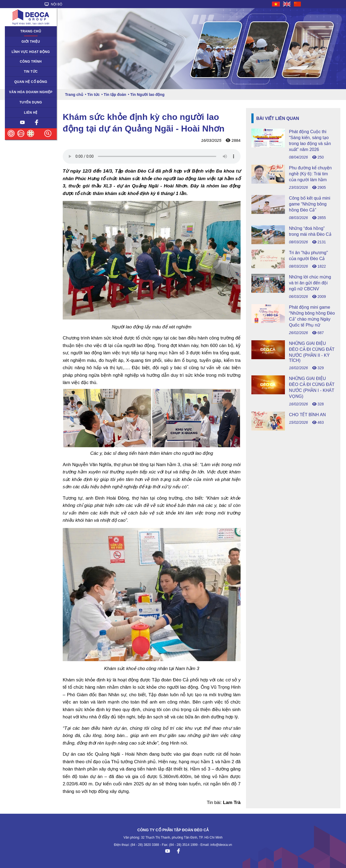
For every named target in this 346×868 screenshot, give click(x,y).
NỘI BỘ (53, 4)
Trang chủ (31, 31)
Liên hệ (31, 113)
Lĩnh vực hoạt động (31, 52)
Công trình (31, 62)
